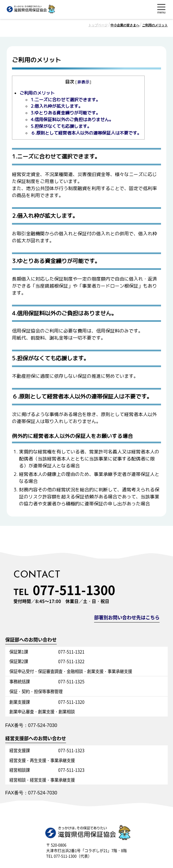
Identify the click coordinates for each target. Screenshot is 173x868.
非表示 (83, 82)
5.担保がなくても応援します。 (61, 126)
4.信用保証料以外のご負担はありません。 (72, 120)
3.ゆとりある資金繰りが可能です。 (65, 113)
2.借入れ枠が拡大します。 (57, 106)
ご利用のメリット (155, 25)
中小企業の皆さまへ (125, 25)
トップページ (98, 25)
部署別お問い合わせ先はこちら (127, 618)
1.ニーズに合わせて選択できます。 (65, 100)
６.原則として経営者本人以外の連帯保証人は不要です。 (86, 133)
